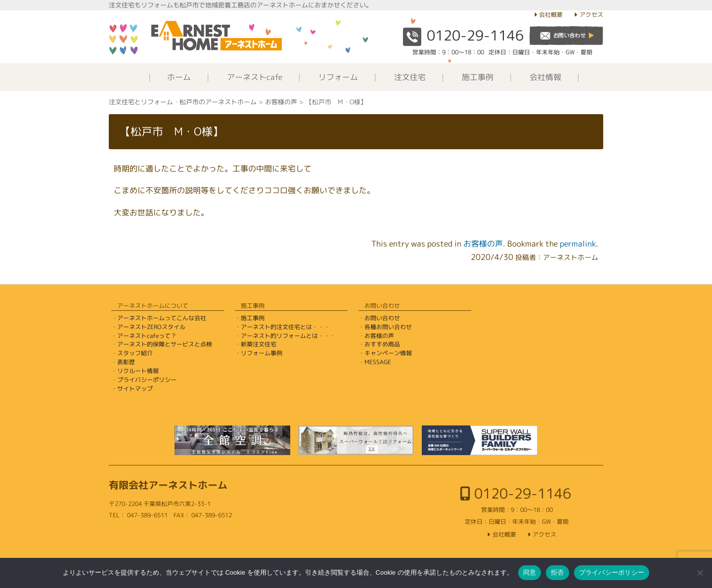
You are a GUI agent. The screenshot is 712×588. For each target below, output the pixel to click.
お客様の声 (483, 244)
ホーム (179, 77)
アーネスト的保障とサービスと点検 (165, 344)
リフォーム (338, 77)
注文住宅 (410, 77)
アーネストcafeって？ (147, 336)
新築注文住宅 (259, 344)
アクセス (591, 15)
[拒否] (700, 573)
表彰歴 (126, 362)
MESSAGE (378, 362)
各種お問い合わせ (388, 327)
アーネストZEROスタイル (151, 327)
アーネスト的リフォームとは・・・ (288, 336)
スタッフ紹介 (135, 353)
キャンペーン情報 (388, 353)
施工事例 (478, 77)
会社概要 (551, 15)
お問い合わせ (382, 318)
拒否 (557, 572)
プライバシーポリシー (147, 380)
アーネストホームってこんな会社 (162, 318)
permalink (578, 244)
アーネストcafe (255, 77)
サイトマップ (135, 389)
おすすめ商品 (382, 344)
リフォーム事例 (262, 353)
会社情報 (545, 77)
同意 (530, 572)
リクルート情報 (138, 371)
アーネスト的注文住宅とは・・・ (285, 327)
